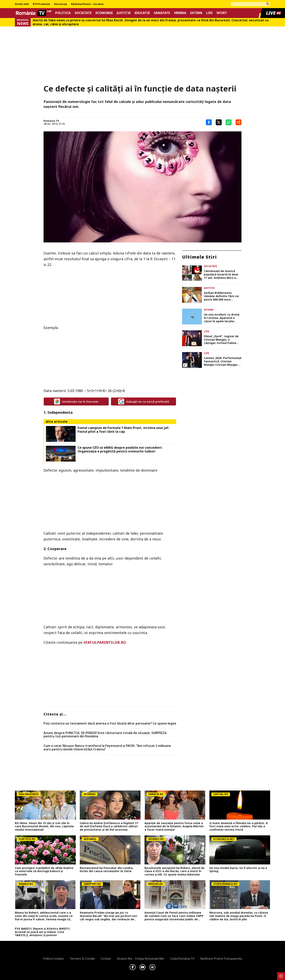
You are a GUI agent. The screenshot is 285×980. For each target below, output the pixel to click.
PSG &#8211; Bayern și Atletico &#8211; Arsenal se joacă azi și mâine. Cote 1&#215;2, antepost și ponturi (43, 932)
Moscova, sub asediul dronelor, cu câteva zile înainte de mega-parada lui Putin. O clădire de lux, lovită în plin (239, 916)
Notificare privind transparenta (221, 958)
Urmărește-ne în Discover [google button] (76, 401)
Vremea (180, 13)
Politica (63, 13)
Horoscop (61, 4)
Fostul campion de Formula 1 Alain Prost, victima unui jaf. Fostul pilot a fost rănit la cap (123, 430)
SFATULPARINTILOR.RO (105, 642)
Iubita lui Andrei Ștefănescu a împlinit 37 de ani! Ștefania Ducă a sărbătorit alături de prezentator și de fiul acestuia (109, 826)
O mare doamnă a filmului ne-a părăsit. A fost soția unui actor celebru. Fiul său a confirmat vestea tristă (239, 826)
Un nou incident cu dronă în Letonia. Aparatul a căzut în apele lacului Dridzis (222, 318)
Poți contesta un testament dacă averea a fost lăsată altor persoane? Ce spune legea (110, 724)
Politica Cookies (54, 958)
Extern (196, 13)
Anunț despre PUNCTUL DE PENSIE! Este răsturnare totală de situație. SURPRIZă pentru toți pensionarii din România (105, 735)
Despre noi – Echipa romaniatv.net (141, 958)
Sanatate (162, 13)
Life (209, 13)
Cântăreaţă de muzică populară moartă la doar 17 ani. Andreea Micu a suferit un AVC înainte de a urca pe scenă (222, 274)
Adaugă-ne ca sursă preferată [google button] (144, 401)
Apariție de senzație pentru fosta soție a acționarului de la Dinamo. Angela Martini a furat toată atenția (174, 826)
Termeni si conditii (82, 958)
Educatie (142, 13)
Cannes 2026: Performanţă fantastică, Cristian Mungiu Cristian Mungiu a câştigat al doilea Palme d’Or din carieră (223, 361)
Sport (222, 13)
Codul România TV (182, 958)
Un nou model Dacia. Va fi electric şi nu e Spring (238, 870)
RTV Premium (41, 4)
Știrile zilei (22, 4)
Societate (83, 13)
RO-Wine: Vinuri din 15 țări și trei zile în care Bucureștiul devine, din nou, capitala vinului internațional (44, 826)
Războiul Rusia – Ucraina (87, 4)
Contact (106, 958)
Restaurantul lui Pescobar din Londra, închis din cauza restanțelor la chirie (107, 870)
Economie (104, 13)
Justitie (124, 13)
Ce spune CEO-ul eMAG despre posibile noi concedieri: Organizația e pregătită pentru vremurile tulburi (120, 449)
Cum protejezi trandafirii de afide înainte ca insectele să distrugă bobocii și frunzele (44, 871)
